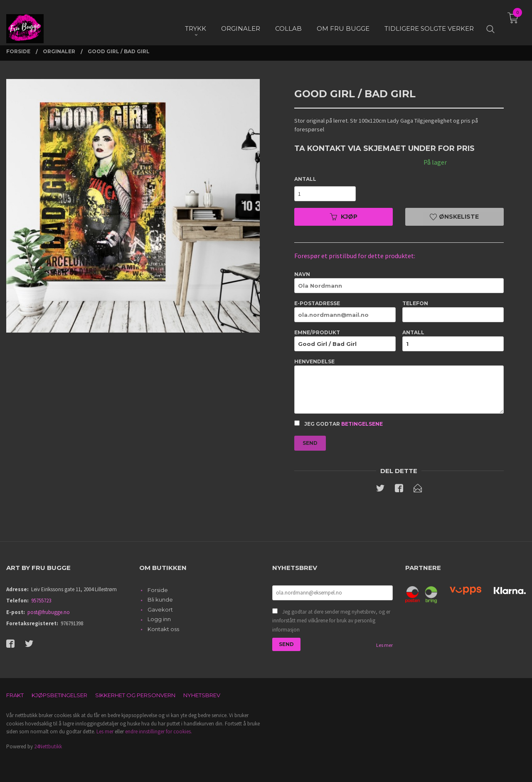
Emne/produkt (345, 340)
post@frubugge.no (49, 612)
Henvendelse (399, 386)
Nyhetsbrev (202, 695)
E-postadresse (345, 311)
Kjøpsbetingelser (59, 695)
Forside (158, 590)
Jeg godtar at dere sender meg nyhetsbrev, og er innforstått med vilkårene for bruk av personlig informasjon (331, 621)
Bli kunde (160, 599)
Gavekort (160, 609)
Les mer (384, 645)
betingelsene (362, 424)
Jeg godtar (339, 424)
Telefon (453, 311)
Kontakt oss (163, 629)
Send (310, 443)
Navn (399, 282)
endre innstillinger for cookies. (159, 731)
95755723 (41, 601)
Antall (305, 179)
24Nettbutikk (48, 746)
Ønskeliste (454, 217)
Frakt (15, 695)
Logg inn (159, 619)
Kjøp (344, 217)
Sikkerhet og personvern (135, 695)
